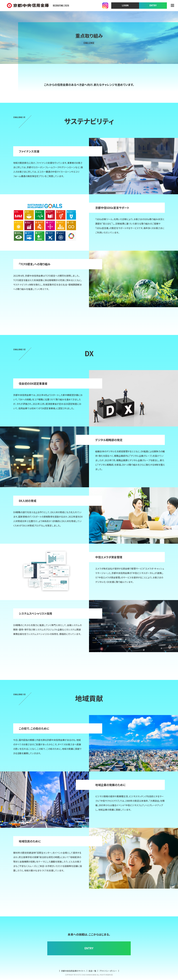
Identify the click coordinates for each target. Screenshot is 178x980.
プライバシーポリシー (108, 971)
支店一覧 (92, 971)
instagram (105, 6)
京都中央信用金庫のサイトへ (73, 971)
